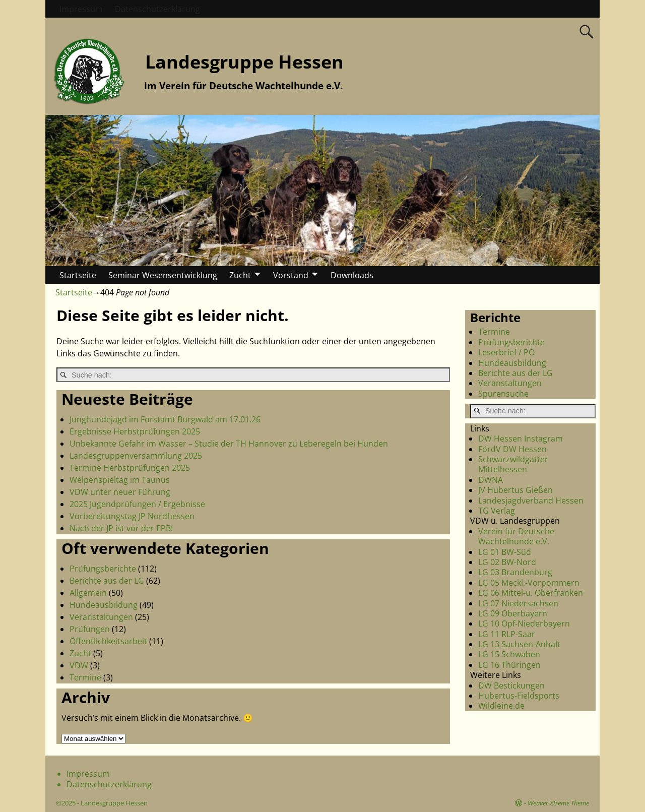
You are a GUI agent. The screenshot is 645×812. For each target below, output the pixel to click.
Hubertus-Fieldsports (519, 696)
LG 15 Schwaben (509, 654)
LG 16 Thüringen (509, 665)
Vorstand (291, 275)
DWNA (491, 480)
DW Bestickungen (511, 685)
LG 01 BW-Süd (505, 552)
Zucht (240, 275)
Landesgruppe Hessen (244, 62)
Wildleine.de (501, 706)
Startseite (78, 275)
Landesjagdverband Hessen (531, 501)
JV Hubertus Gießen (515, 490)
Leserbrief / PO (506, 352)
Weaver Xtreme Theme (558, 803)
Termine (85, 677)
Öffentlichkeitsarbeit (108, 641)
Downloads (352, 275)
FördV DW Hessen (512, 449)
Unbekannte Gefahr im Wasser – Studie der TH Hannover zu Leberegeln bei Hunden (229, 444)
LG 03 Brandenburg (515, 572)
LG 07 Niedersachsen (518, 603)
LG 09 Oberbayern (513, 613)
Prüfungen (90, 629)
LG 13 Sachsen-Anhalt (519, 644)
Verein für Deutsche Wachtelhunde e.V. (516, 536)
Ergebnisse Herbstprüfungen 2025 (135, 431)
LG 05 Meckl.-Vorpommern (529, 583)
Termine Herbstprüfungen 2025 (130, 468)
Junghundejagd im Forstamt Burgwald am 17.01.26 (165, 419)
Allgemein (88, 593)
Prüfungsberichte (103, 569)
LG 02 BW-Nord (507, 562)
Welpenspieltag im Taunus (120, 480)
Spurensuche (503, 394)
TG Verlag (497, 511)
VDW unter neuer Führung (120, 492)
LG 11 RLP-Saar (507, 634)
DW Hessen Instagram (521, 439)
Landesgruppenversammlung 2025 (136, 456)
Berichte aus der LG (107, 581)
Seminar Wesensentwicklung (163, 275)
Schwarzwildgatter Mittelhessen (513, 464)
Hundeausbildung (104, 605)
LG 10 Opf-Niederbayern (524, 623)
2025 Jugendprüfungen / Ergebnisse (137, 504)
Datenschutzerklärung (157, 9)
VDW (79, 665)
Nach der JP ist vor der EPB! (121, 528)
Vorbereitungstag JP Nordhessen (132, 516)
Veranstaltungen (101, 617)
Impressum (81, 9)
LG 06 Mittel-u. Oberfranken (531, 593)
